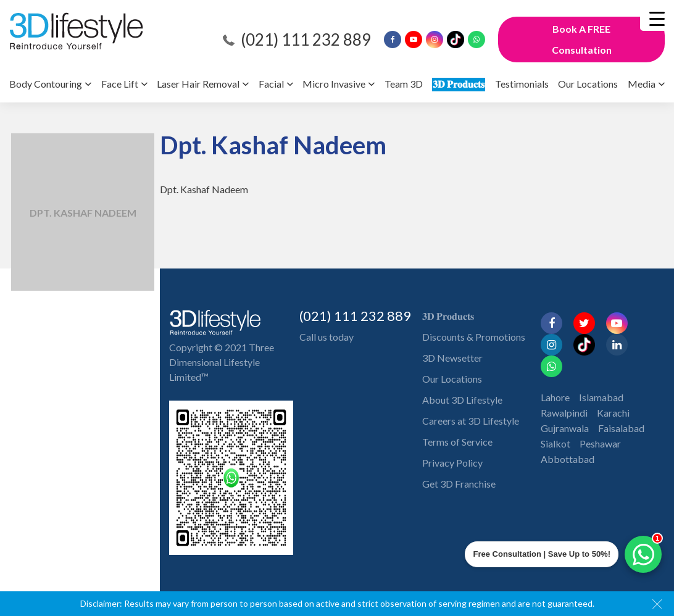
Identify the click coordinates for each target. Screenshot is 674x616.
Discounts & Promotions (474, 337)
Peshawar (600, 422)
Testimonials (522, 84)
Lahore (555, 376)
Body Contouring (46, 84)
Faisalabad (621, 406)
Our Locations (588, 84)
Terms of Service (457, 442)
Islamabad (601, 376)
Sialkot (555, 422)
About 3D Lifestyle (462, 400)
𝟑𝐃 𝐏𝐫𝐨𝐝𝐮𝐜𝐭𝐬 (459, 84)
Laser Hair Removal (198, 84)
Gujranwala (565, 406)
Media (642, 84)
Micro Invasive (334, 84)
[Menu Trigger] (657, 19)
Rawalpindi (564, 391)
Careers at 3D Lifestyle (471, 421)
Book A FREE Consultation (582, 39)
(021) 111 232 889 (306, 40)
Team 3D (404, 84)
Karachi (613, 391)
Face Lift (120, 84)
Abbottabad (568, 437)
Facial (271, 84)
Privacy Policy (452, 463)
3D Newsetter (452, 358)
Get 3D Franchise (459, 484)
